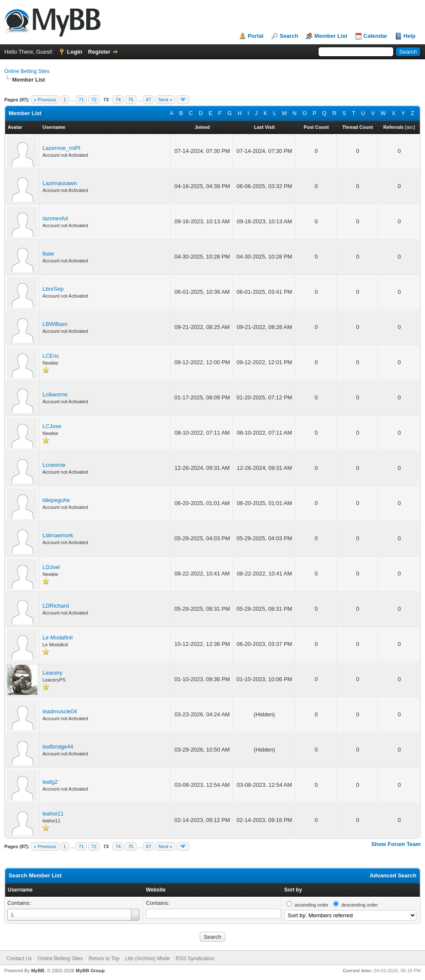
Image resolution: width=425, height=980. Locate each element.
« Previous (45, 100)
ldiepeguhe (56, 500)
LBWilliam (55, 324)
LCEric (51, 356)
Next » (165, 100)
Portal (256, 36)
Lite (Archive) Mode (148, 959)
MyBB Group (90, 971)
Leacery (52, 673)
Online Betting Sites (27, 71)
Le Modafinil (58, 638)
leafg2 (50, 782)
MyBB (38, 971)
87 (149, 100)
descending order (360, 905)
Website (156, 890)
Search (289, 36)
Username (20, 890)
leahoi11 (53, 814)
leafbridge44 (58, 747)
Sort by (293, 890)
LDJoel (51, 567)
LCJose (52, 426)
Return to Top (104, 959)
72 (94, 100)
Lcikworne (55, 394)
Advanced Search (393, 875)
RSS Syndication (195, 959)
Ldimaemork (58, 535)
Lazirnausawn (60, 183)
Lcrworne (54, 465)
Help (410, 36)
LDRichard (56, 606)
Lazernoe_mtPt (61, 148)
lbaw (48, 254)
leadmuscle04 (60, 711)
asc (410, 127)
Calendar (376, 36)
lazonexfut (55, 218)
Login (74, 52)
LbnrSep (53, 289)
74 (118, 100)
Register (99, 52)
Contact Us (19, 959)
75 (131, 100)
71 (81, 100)
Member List (331, 36)
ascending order (311, 905)
